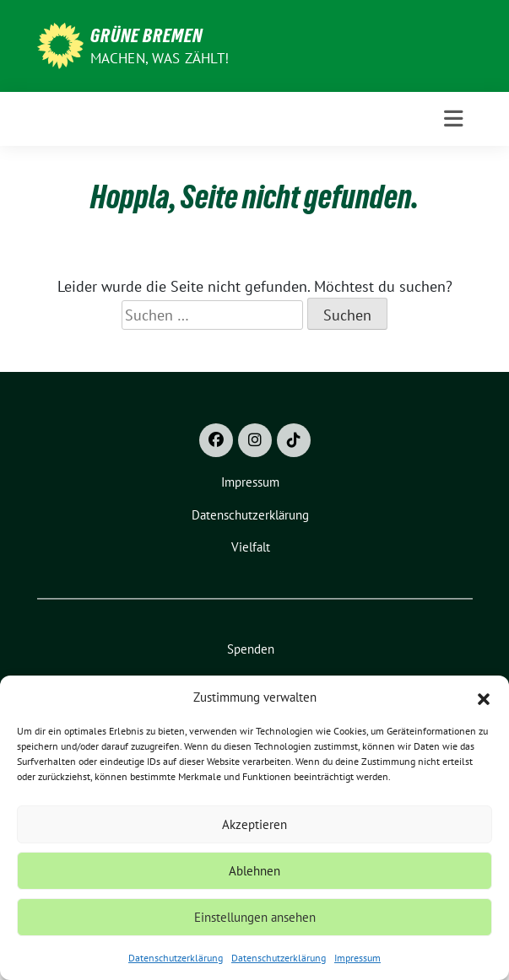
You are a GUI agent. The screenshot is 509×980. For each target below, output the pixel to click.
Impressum (357, 958)
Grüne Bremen (146, 35)
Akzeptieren (254, 824)
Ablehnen (254, 871)
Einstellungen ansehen (255, 917)
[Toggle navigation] (453, 119)
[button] (484, 697)
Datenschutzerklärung (176, 958)
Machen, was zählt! (160, 58)
